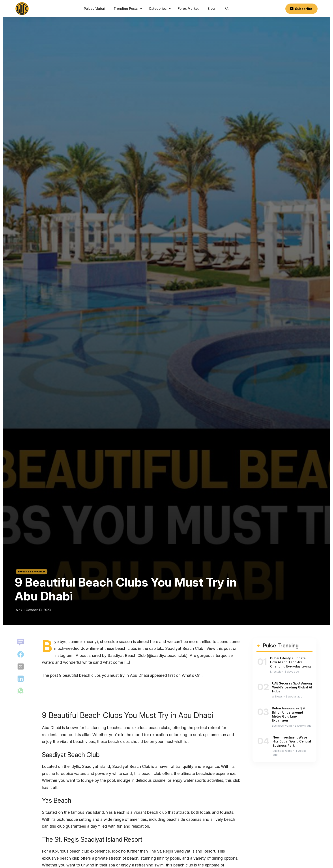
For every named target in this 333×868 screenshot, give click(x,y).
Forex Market (188, 8)
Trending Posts (129, 9)
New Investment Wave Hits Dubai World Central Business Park (292, 741)
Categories (161, 9)
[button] (227, 9)
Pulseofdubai (94, 8)
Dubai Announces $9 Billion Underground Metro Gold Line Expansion (288, 714)
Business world (32, 572)
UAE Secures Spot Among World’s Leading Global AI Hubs (292, 687)
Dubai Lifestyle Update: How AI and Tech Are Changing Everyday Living (290, 662)
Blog (211, 8)
